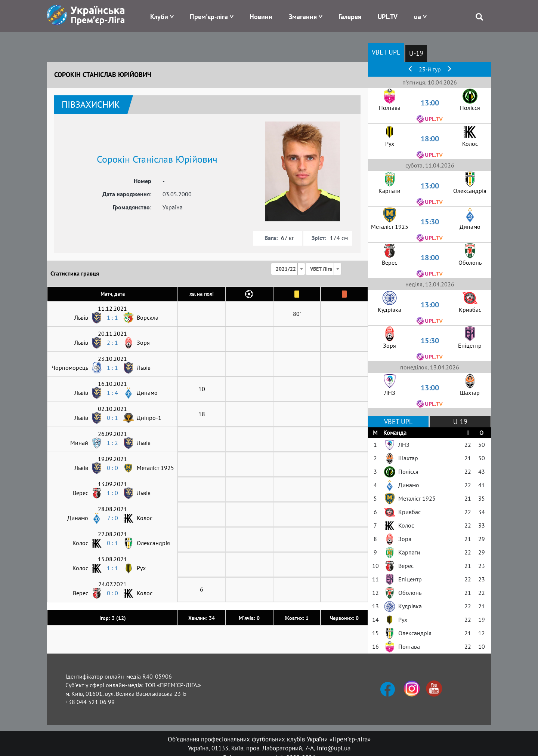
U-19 (416, 53)
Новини (261, 17)
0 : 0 (112, 468)
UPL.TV (388, 17)
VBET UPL (386, 52)
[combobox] (288, 269)
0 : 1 (112, 418)
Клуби (159, 17)
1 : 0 (112, 493)
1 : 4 (112, 393)
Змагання (303, 17)
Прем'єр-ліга (209, 17)
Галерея (350, 17)
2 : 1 (112, 342)
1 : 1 (112, 317)
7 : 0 (113, 518)
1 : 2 (112, 443)
